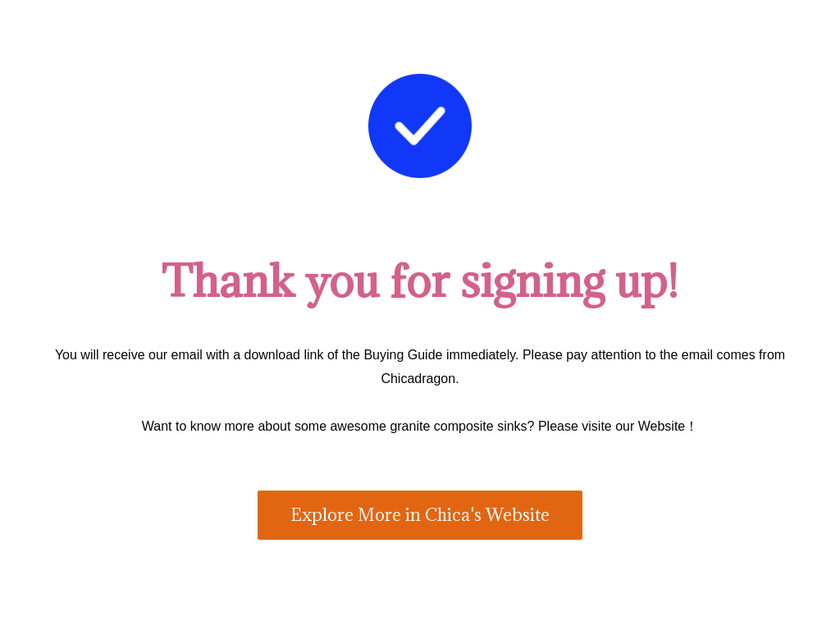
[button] (420, 515)
